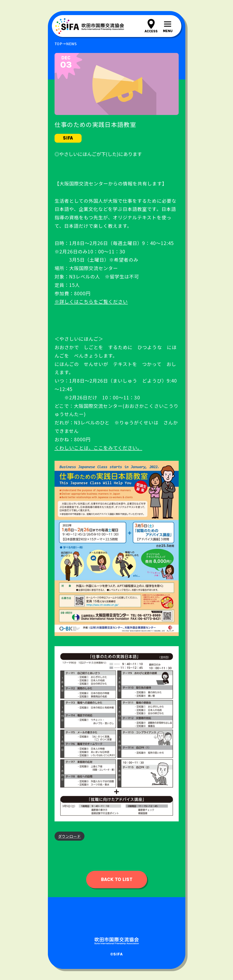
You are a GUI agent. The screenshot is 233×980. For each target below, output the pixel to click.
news (71, 44)
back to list (117, 879)
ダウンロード (69, 836)
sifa (68, 138)
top (58, 44)
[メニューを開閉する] (168, 26)
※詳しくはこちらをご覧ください (91, 301)
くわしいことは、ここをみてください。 (98, 448)
